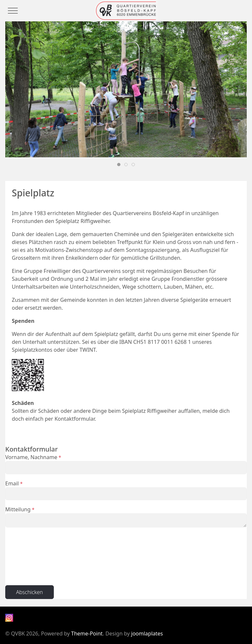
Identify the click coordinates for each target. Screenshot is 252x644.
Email (14, 483)
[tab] (119, 165)
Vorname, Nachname (33, 457)
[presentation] (32, 556)
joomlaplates (147, 633)
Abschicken (30, 592)
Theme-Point (87, 633)
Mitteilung (20, 509)
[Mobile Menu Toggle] (13, 11)
